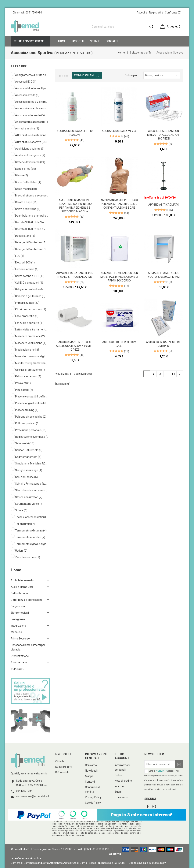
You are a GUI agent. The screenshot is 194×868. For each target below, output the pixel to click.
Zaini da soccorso (28, 557)
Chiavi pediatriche (28, 209)
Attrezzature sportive (31, 142)
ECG (20, 256)
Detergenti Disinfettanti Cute (32, 249)
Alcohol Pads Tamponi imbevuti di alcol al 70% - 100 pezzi (164, 135)
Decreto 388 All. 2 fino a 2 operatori (32, 229)
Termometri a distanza (31, 531)
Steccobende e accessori (32, 490)
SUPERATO (18, 669)
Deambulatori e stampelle (32, 216)
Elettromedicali (20, 613)
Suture (21, 510)
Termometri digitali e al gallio (32, 544)
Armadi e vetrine (27, 129)
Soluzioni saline (26, 477)
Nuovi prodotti (64, 767)
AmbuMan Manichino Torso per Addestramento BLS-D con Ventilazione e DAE (119, 204)
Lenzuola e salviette (30, 323)
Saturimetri (25, 443)
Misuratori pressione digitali (32, 356)
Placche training (27, 410)
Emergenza (18, 619)
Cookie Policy (93, 803)
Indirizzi (119, 786)
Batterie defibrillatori (30, 162)
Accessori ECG (26, 82)
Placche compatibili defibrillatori (32, 397)
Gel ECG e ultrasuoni (29, 283)
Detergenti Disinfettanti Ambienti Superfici (32, 242)
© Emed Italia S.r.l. (22, 849)
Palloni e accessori (28, 376)
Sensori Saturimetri (29, 450)
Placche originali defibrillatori (32, 403)
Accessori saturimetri (30, 115)
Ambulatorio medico (23, 580)
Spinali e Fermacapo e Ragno (32, 484)
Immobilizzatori (27, 303)
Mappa (89, 776)
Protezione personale (31, 430)
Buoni (118, 792)
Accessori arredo (27, 95)
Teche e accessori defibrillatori (32, 517)
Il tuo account (122, 756)
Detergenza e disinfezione (27, 600)
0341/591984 (34, 13)
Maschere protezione (30, 336)
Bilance (22, 175)
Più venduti (62, 772)
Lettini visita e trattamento (32, 330)
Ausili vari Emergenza (30, 155)
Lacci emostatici (27, 316)
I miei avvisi (121, 797)
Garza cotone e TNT (30, 276)
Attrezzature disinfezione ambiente (32, 135)
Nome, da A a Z (162, 75)
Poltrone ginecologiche (31, 417)
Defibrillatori (25, 236)
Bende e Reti (25, 169)
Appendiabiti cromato (164, 205)
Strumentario (19, 662)
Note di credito (123, 781)
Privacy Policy (93, 797)
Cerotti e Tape (26, 202)
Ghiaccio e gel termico (30, 296)
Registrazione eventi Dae (32, 437)
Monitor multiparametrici (32, 363)
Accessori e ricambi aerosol (32, 108)
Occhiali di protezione (30, 370)
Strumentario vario (28, 504)
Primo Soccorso (20, 639)
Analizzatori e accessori (31, 122)
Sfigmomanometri (28, 457)
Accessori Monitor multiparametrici (32, 88)
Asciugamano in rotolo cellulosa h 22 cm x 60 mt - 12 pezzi (75, 346)
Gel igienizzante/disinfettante (32, 289)
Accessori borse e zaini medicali (32, 102)
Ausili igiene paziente (30, 149)
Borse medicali (26, 189)
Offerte (60, 761)
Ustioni (21, 551)
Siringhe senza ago (29, 470)
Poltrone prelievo (27, 423)
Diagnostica (18, 606)
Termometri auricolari (30, 537)
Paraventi (23, 383)
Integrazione (18, 626)
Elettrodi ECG (25, 263)
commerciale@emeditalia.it (33, 796)
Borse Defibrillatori (28, 182)
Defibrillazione (19, 593)
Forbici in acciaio (27, 269)
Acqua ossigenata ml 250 (119, 131)
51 (173, 374)
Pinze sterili (24, 390)
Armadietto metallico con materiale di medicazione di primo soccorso (119, 277)
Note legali (91, 771)
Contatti (90, 782)
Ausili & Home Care (22, 587)
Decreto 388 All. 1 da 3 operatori (32, 222)
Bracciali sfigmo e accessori (32, 196)
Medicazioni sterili (28, 350)
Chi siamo (91, 765)
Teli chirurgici (25, 524)
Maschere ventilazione (31, 343)
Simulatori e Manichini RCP (32, 464)
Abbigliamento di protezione (32, 75)
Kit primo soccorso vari (31, 309)
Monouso (16, 632)
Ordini (118, 775)
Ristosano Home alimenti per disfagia (28, 647)
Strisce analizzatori (29, 497)
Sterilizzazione (20, 656)
